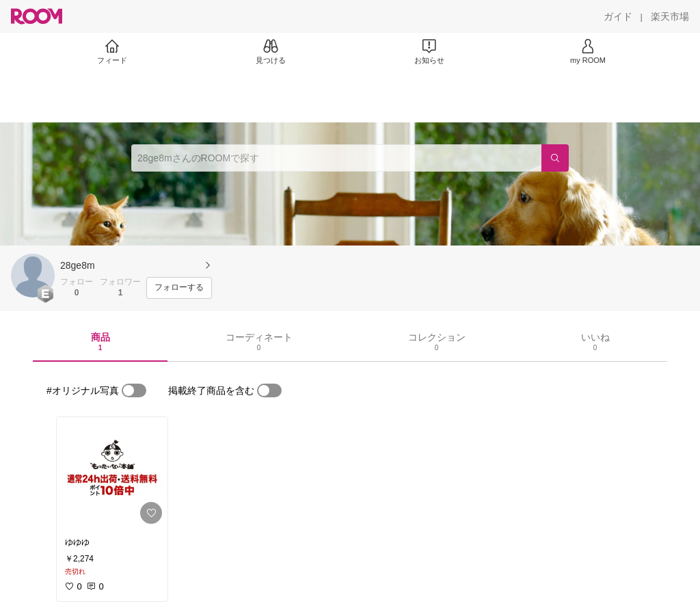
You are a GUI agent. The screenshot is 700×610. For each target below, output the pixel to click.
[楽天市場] (670, 16)
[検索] (555, 158)
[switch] (134, 390)
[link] (112, 473)
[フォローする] (179, 288)
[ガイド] (618, 16)
